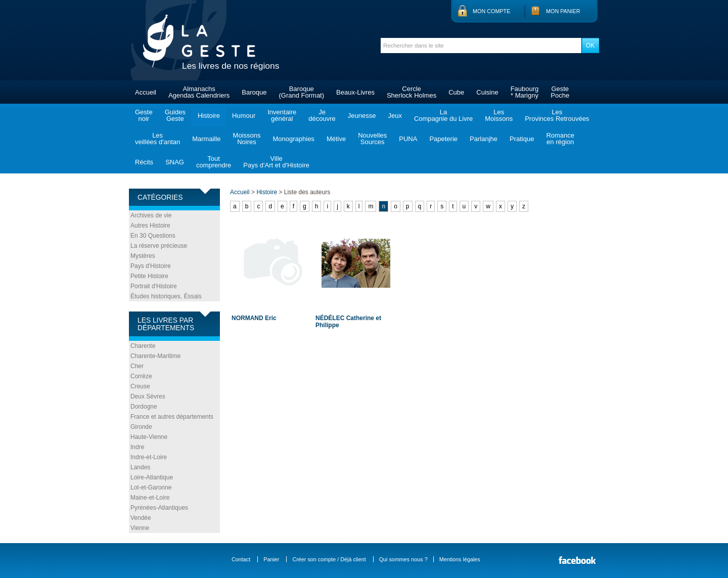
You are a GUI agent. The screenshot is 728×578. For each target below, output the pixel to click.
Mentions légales (460, 559)
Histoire (209, 116)
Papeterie (443, 139)
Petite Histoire (149, 276)
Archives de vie (151, 215)
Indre (137, 447)
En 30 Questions (153, 236)
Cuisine (487, 92)
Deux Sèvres (148, 396)
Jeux (395, 116)
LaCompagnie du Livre (443, 115)
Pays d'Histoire (151, 266)
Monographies (293, 139)
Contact (241, 559)
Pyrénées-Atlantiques (159, 508)
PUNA (408, 139)
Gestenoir (144, 115)
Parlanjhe (484, 139)
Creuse (140, 386)
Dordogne (144, 407)
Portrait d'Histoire (154, 286)
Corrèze (141, 376)
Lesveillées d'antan (157, 139)
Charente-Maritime (155, 356)
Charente (143, 346)
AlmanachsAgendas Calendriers (199, 92)
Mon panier (563, 11)
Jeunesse (362, 116)
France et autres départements (172, 417)
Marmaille (206, 139)
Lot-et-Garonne (151, 487)
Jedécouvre (322, 115)
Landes (140, 467)
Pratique (522, 139)
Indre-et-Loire (149, 457)
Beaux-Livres (355, 92)
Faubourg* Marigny (525, 92)
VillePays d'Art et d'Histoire (276, 162)
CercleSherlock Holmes (412, 92)
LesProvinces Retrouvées (557, 115)
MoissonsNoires (247, 139)
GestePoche (560, 92)
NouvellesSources (372, 139)
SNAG (175, 162)
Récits (144, 162)
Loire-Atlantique (152, 477)
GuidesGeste (175, 115)
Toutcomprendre (214, 162)
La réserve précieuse (159, 246)
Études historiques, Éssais (166, 296)
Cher (137, 366)
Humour (244, 116)
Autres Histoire (150, 226)
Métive (336, 139)
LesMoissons (499, 115)
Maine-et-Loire (150, 498)
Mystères (143, 256)
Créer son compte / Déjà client (329, 559)
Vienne (140, 528)
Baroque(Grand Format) (301, 92)
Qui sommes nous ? (403, 559)
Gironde (141, 427)
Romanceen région (560, 139)
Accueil (146, 92)
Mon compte (491, 11)
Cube (456, 92)
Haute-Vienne (149, 437)
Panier (271, 559)
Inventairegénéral (282, 115)
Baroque (254, 92)
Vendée (141, 518)
